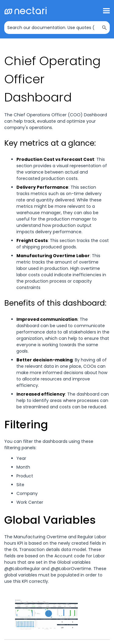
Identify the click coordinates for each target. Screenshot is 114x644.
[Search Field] (57, 28)
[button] (104, 28)
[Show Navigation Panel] (106, 11)
